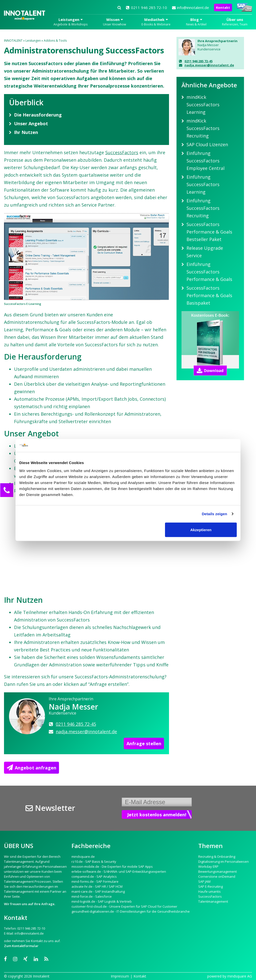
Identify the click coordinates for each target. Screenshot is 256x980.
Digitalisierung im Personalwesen (223, 861)
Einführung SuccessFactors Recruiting (203, 208)
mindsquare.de (83, 857)
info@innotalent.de (190, 7)
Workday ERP (208, 866)
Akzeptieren (201, 530)
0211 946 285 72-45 (196, 61)
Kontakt (223, 7)
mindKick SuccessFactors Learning (203, 105)
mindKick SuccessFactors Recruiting (203, 128)
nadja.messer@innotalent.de (206, 65)
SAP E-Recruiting (210, 886)
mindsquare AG (240, 976)
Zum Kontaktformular (21, 946)
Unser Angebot (31, 123)
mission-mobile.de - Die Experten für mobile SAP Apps (112, 866)
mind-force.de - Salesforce (92, 896)
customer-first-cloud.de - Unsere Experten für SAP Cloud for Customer (124, 906)
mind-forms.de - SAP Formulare (95, 881)
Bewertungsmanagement (217, 871)
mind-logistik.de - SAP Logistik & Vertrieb (102, 901)
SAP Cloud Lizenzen (207, 144)
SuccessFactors (122, 152)
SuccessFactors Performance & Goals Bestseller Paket (209, 232)
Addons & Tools (55, 41)
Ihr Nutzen (26, 132)
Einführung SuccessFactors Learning (203, 184)
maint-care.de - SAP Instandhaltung (98, 891)
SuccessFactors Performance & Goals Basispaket (209, 295)
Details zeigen (214, 514)
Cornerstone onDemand (217, 876)
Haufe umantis (209, 891)
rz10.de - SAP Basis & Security (94, 861)
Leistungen (33, 41)
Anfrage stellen (144, 743)
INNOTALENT (13, 41)
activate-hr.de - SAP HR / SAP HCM (97, 886)
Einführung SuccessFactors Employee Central (205, 161)
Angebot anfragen (31, 768)
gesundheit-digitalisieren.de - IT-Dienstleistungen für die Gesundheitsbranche (131, 911)
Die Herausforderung (38, 115)
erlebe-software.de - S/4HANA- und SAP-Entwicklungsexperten (119, 871)
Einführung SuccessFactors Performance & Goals (209, 272)
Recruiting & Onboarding (217, 857)
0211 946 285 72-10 (146, 7)
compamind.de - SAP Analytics (94, 876)
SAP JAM (204, 881)
